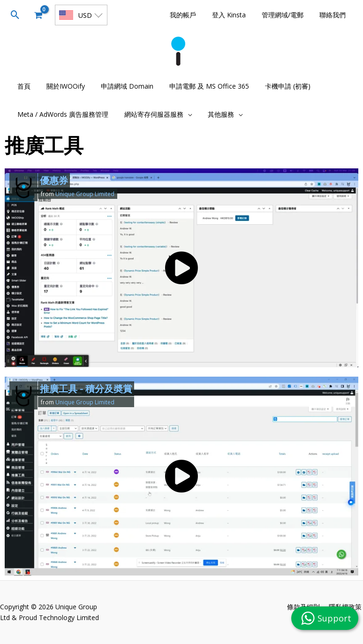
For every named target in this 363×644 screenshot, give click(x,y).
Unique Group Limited (85, 194)
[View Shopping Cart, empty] (38, 15)
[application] (183, 114)
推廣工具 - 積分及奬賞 (86, 389)
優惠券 (54, 180)
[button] (15, 15)
